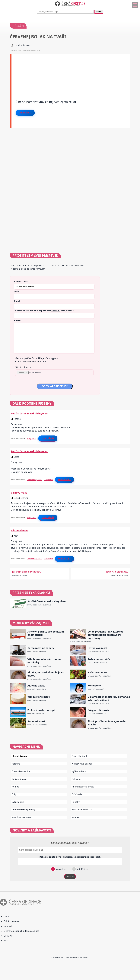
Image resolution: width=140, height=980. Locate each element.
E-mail (17, 301)
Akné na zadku (36, 686)
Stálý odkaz (32, 438)
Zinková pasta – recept (41, 710)
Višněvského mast (38, 697)
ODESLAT (70, 877)
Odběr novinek (11, 921)
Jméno (17, 291)
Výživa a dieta (79, 771)
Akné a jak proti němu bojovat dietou (46, 674)
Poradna (16, 764)
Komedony (94, 686)
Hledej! (99, 12)
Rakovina (76, 779)
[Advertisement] (71, 73)
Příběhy (76, 802)
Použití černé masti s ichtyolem (30, 413)
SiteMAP (8, 936)
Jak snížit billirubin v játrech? (27, 572)
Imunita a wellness (21, 817)
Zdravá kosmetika (21, 771)
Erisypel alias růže (99, 710)
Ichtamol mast (20, 530)
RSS (6, 941)
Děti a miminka (19, 779)
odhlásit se (82, 869)
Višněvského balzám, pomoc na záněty (45, 661)
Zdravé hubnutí (80, 756)
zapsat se (61, 869)
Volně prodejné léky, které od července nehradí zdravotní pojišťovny (106, 635)
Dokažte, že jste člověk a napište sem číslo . (44, 311)
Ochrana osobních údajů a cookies (21, 931)
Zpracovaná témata (82, 810)
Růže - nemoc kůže (99, 659)
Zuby (14, 794)
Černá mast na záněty (41, 648)
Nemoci (16, 787)
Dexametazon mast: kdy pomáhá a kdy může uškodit (109, 698)
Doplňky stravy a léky (23, 810)
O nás (7, 916)
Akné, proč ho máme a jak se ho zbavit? (107, 723)
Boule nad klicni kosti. (117, 572)
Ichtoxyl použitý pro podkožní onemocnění (46, 633)
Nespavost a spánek (82, 764)
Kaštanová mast (97, 672)
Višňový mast (19, 493)
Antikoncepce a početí (83, 787)
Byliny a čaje (18, 802)
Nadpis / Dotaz (21, 281)
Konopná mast (36, 721)
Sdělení (17, 320)
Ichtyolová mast (98, 648)
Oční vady (77, 794)
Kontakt (76, 817)
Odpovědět (25, 113)
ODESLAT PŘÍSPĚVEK (55, 386)
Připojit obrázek (23, 367)
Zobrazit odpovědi (35, 480)
